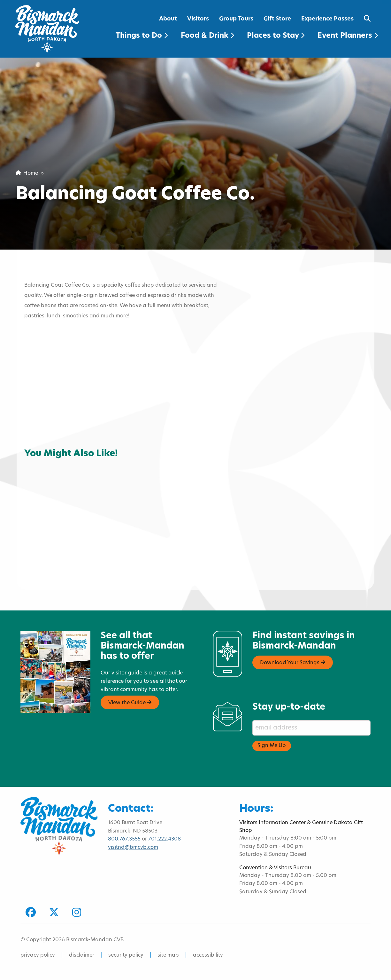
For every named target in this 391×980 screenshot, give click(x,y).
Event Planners (348, 36)
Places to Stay (276, 36)
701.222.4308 (165, 839)
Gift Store (277, 19)
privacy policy (38, 955)
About (168, 19)
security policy (126, 955)
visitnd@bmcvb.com (133, 848)
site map (168, 955)
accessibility (208, 955)
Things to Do (142, 36)
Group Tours (236, 19)
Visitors (198, 19)
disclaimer (82, 955)
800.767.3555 (124, 839)
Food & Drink (207, 36)
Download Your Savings (293, 663)
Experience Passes (327, 19)
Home (27, 173)
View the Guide (130, 703)
